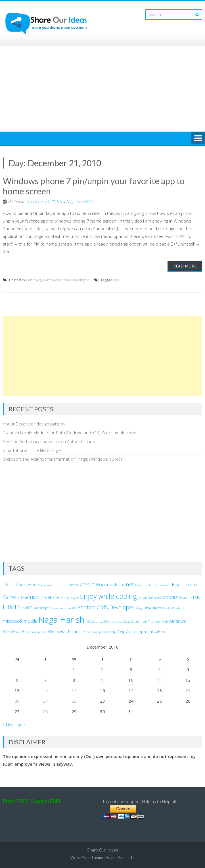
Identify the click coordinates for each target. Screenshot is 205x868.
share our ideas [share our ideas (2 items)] (120, 622)
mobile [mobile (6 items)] (31, 621)
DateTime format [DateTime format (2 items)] (147, 585)
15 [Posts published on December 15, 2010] (74, 690)
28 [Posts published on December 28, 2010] (45, 711)
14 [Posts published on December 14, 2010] (45, 690)
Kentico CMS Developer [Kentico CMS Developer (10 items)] (106, 607)
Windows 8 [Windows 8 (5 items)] (14, 632)
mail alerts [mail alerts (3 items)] (153, 608)
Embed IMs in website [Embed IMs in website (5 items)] (38, 597)
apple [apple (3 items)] (74, 585)
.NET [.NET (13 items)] (9, 584)
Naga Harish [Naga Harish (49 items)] (62, 620)
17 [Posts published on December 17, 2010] (131, 690)
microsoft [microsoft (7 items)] (13, 621)
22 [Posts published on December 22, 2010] (74, 701)
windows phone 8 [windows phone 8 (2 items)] (98, 632)
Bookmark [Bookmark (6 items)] (107, 585)
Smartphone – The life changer (33, 450)
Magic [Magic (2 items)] (140, 608)
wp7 (117, 280)
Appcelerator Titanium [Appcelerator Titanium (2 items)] (53, 585)
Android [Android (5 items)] (24, 585)
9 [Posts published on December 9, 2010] (102, 680)
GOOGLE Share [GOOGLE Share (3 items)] (176, 598)
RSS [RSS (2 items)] (88, 622)
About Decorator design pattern (34, 424)
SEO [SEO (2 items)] (106, 622)
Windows (34, 280)
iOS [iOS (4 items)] (29, 608)
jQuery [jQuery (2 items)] (54, 608)
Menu (198, 138)
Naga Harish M (79, 201)
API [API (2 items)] (34, 585)
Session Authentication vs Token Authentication (49, 441)
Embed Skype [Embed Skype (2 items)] (70, 598)
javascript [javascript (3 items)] (41, 608)
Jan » (21, 725)
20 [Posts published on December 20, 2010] (17, 701)
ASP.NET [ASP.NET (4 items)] (87, 585)
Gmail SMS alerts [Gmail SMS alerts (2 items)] (150, 598)
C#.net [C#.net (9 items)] (126, 584)
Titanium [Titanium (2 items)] (155, 622)
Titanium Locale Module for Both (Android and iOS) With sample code (70, 433)
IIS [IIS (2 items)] (23, 608)
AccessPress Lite (120, 857)
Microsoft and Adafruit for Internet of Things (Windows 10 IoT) (62, 459)
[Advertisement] (102, 89)
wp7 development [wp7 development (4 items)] (137, 632)
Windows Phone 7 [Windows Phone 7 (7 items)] (67, 631)
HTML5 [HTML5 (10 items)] (12, 607)
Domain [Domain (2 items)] (165, 585)
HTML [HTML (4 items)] (195, 597)
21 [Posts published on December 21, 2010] (45, 701)
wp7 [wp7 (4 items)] (115, 632)
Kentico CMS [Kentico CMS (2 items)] (68, 608)
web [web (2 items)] (165, 622)
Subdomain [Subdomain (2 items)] (139, 622)
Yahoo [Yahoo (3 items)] (160, 632)
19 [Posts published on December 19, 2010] (188, 690)
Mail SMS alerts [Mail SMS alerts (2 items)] (173, 608)
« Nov (8, 725)
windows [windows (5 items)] (177, 621)
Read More (185, 266)
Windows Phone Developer (66, 280)
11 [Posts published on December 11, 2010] (160, 680)
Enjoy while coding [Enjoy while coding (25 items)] (108, 596)
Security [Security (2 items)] (97, 622)
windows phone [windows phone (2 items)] (36, 632)
